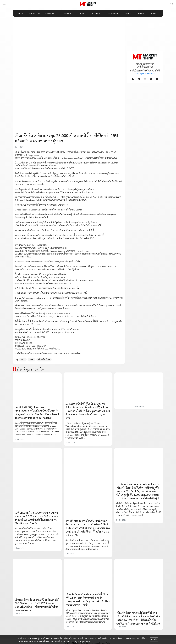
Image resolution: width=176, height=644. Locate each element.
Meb (31, 359)
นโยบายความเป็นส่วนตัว (113, 638)
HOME (21, 13)
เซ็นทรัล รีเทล (44, 359)
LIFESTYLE (96, 13)
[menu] (4, 4)
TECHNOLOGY (65, 13)
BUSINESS (49, 13)
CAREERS (154, 13)
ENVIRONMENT (112, 13)
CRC (23, 359)
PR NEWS (128, 13)
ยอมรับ (154, 640)
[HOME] (88, 4)
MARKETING (34, 13)
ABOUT (141, 13)
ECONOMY (81, 13)
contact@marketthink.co (145, 74)
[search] (172, 4)
